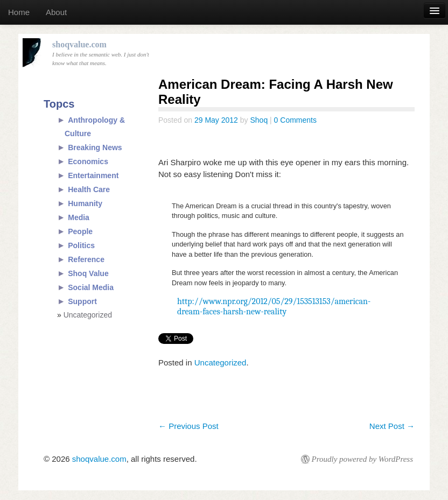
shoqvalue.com (99, 459)
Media (79, 217)
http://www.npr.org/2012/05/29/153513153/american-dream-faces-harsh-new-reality (274, 307)
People (80, 231)
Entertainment (93, 175)
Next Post (392, 426)
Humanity (85, 203)
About (56, 12)
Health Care (89, 189)
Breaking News (95, 147)
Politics (81, 245)
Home (19, 12)
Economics (88, 161)
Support (82, 301)
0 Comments (295, 120)
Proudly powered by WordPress (362, 459)
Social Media (91, 287)
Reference (86, 259)
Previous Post (188, 426)
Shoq (259, 120)
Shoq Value (88, 273)
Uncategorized (220, 362)
